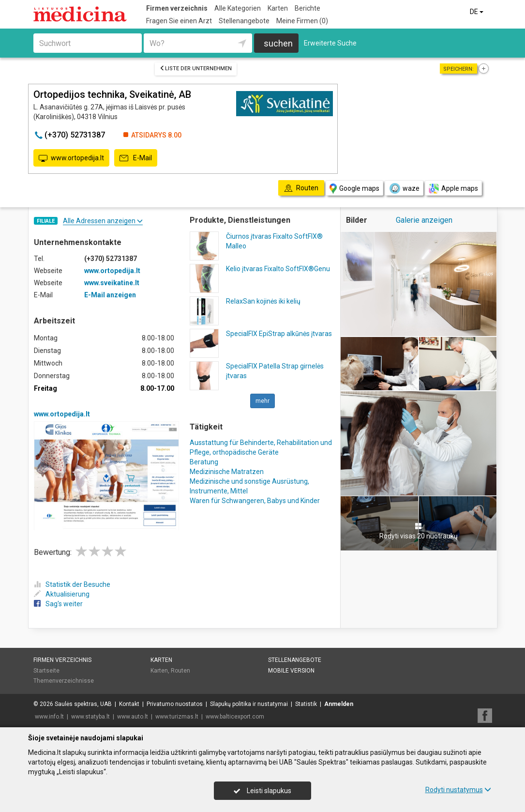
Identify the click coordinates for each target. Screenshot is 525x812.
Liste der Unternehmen (196, 69)
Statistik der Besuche (72, 584)
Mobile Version (291, 671)
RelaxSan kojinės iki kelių (263, 301)
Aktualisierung (62, 594)
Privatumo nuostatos (175, 704)
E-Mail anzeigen (110, 295)
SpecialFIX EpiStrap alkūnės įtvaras (279, 334)
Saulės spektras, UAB (83, 704)
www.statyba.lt (90, 717)
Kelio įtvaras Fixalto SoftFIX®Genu (278, 269)
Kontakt (129, 704)
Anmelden (339, 704)
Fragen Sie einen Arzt (179, 21)
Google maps (354, 189)
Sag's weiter (58, 604)
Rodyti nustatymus (458, 790)
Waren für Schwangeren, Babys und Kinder (255, 501)
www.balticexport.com (235, 717)
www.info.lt (49, 717)
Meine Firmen (302, 21)
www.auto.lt (133, 717)
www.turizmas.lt (177, 717)
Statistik (306, 704)
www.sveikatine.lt (112, 283)
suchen (278, 43)
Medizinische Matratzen (227, 472)
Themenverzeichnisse (64, 681)
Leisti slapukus (262, 791)
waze (404, 188)
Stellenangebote (244, 21)
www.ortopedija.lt (71, 158)
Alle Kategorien (238, 8)
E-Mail (136, 158)
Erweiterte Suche (330, 43)
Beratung (204, 462)
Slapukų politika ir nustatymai (249, 704)
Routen (180, 671)
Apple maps (453, 189)
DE (477, 12)
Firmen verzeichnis (177, 8)
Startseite (46, 671)
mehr (262, 401)
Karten (278, 8)
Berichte (307, 8)
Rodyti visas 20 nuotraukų (419, 531)
